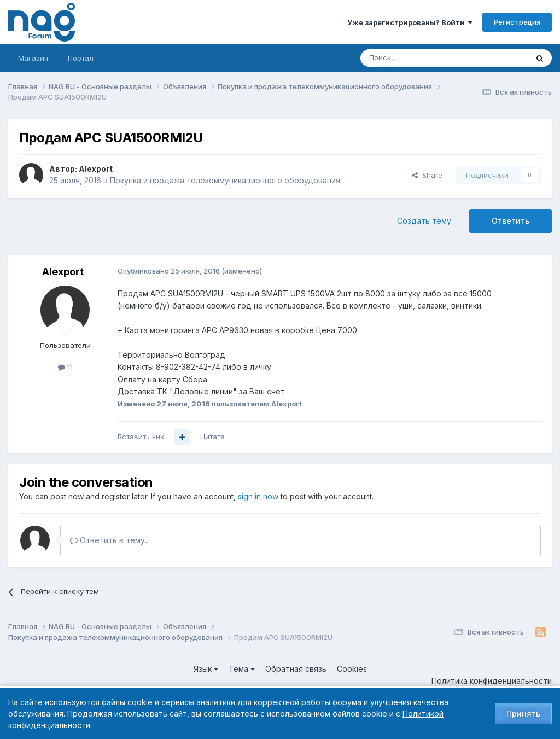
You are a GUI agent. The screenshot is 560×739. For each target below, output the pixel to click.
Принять (523, 714)
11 (65, 367)
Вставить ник (141, 437)
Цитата (212, 437)
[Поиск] (414, 58)
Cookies (352, 669)
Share (427, 175)
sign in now (258, 496)
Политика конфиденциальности (492, 681)
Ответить (511, 221)
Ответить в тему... (110, 540)
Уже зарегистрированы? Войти (410, 22)
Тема (242, 669)
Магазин (33, 58)
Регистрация (517, 22)
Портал (81, 58)
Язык (206, 669)
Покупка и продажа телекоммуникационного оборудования (225, 180)
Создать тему (424, 221)
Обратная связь (296, 669)
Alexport (96, 169)
